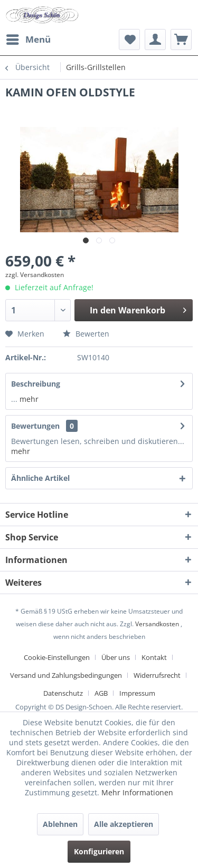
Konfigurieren (99, 851)
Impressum (137, 693)
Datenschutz (63, 693)
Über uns (116, 657)
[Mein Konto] (155, 40)
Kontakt (154, 657)
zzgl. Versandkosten (35, 275)
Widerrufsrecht (157, 675)
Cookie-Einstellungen (57, 657)
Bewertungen (35, 426)
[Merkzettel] (129, 40)
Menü (29, 38)
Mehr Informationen (137, 792)
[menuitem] (28, 40)
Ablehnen (60, 824)
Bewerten (86, 334)
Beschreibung (36, 384)
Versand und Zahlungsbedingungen (66, 675)
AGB (101, 693)
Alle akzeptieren (124, 824)
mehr (28, 399)
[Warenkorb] (181, 40)
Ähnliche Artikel (40, 478)
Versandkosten (157, 624)
